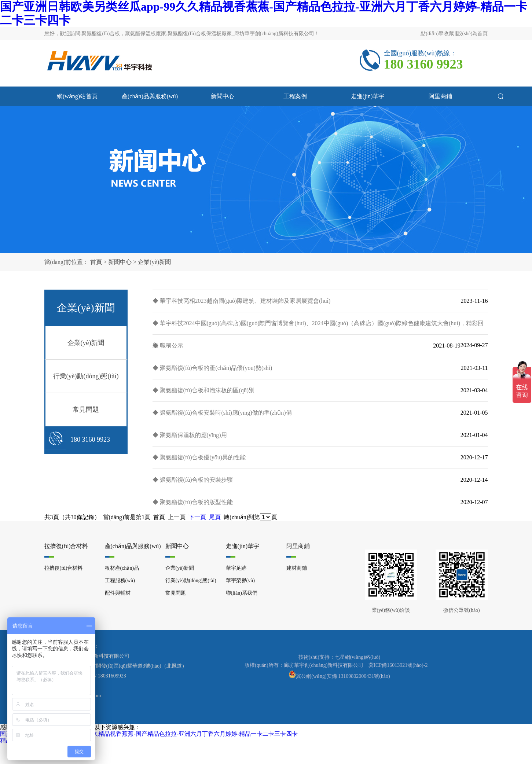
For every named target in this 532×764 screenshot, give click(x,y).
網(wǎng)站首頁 (77, 96)
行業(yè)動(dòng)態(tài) (86, 376)
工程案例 (295, 96)
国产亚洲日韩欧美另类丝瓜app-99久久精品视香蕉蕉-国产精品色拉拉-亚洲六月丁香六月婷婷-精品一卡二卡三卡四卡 (149, 734)
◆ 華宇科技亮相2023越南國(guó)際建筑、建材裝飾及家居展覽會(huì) (242, 301)
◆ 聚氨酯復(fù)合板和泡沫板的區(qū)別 (204, 390)
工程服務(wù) (120, 581)
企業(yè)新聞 (154, 262)
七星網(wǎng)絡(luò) (358, 657)
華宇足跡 (236, 568)
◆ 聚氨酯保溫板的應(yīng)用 (190, 435)
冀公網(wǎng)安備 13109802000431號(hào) (343, 676)
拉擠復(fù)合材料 (66, 546)
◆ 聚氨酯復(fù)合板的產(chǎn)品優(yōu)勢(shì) (212, 368)
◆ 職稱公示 (168, 346)
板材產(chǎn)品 (122, 568)
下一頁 (197, 517)
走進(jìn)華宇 (368, 96)
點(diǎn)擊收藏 (437, 34)
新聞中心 (223, 96)
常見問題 (86, 409)
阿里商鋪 (440, 96)
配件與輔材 (118, 593)
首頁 (96, 262)
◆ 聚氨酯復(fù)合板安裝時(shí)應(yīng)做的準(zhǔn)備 (222, 413)
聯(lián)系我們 (242, 593)
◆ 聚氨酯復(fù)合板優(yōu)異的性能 (199, 457)
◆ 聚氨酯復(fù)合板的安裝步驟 (193, 480)
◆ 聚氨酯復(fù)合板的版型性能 (193, 502)
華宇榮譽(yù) (240, 581)
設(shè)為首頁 (473, 34)
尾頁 (215, 517)
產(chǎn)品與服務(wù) (150, 96)
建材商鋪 (297, 568)
